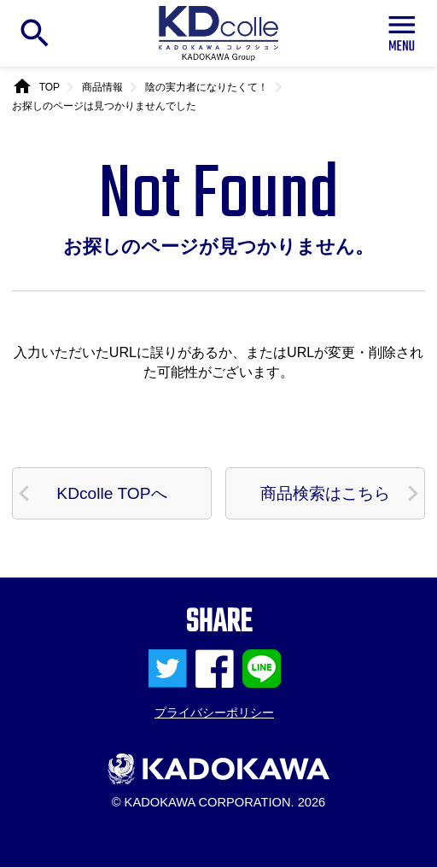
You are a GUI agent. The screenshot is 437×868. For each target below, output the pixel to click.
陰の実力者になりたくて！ (207, 87)
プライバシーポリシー (214, 714)
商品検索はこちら (325, 493)
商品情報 (102, 87)
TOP (50, 87)
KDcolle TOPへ (112, 493)
